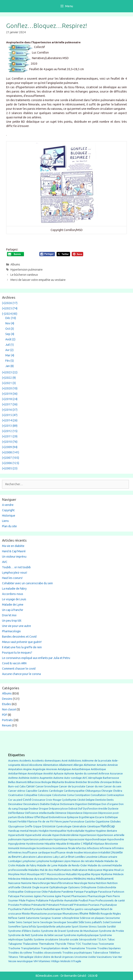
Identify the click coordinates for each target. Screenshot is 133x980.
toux (95, 944)
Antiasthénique (81, 769)
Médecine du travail (33, 879)
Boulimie (70, 782)
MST (43, 874)
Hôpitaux (99, 844)
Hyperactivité (16, 835)
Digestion (81, 804)
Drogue (44, 808)
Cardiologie (56, 791)
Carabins (43, 791)
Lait (62, 857)
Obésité (26, 887)
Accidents (25, 761)
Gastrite (90, 822)
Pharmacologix (11, 631)
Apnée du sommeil (86, 774)
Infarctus (81, 848)
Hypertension (88, 835)
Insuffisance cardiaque (36, 852)
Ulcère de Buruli (52, 957)
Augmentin (46, 778)
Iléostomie (111, 844)
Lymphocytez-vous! (15, 573)
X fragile (76, 961)
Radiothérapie (52, 909)
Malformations (63, 870)
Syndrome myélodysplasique (81, 935)
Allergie (78, 765)
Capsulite (31, 791)
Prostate (14, 905)
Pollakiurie (42, 901)
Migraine (108, 870)
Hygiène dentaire (106, 831)
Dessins (7, 699)
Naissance (14, 883)
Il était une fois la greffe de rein (22, 647)
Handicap (108, 826)
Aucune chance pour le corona (21, 674)
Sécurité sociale (69, 939)
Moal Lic (119, 870)
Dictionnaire (67, 804)
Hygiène (90, 831)
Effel (37, 817)
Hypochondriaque (96, 839)
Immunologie (28, 848)
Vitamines (44, 961)
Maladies (34, 870)
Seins (19, 922)
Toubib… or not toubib (16, 567)
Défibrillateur (16, 813)
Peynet (66, 896)
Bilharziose (34, 782)
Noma (92, 883)
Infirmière (118, 848)
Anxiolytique (35, 774)
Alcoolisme (36, 765)
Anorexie (52, 769)
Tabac (111, 939)
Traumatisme (77, 948)
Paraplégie (91, 892)
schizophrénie (70, 918)
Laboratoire (28, 857)
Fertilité (22, 822)
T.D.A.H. (102, 939)
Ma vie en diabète (13, 546)
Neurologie (81, 883)
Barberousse (111, 778)
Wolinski (65, 961)
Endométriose (58, 817)
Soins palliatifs (93, 922)
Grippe (37, 826)
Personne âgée (52, 896)
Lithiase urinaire (108, 857)
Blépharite (58, 782)
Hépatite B (62, 844)
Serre (36, 922)
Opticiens (74, 887)
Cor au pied (15, 800)
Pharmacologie (97, 896)
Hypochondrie (115, 839)
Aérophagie (95, 778)
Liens (5, 521)
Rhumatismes (71, 914)
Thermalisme (46, 944)
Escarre (100, 817)
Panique (79, 892)
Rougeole (106, 914)
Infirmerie (106, 848)
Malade (99, 861)
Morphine (14, 874)
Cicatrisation (16, 795)
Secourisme (113, 918)
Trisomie (91, 948)
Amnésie (113, 765)
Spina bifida (29, 927)
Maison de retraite (83, 861)
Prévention (81, 905)
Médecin (118, 874)
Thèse (71, 944)
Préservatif (67, 905)
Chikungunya (93, 791)
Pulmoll (27, 909)
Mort (23, 874)
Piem (109, 896)
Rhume (84, 914)
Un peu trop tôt (12, 621)
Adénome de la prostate (97, 761)
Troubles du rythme (20, 953)
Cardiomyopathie (74, 791)
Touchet (87, 944)
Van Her (117, 957)
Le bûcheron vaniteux (24, 275)
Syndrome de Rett (19, 935)
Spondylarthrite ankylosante (54, 927)
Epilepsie (73, 817)
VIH (36, 961)
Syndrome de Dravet (53, 931)
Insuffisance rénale (62, 852)
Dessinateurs (31, 804)
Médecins (80, 879)
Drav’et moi (9, 615)
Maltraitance (80, 870)
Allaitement (66, 765)
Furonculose (77, 822)
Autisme (58, 778)
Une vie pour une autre (16, 626)
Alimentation (51, 765)
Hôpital (88, 844)
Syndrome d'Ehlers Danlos (24, 931)
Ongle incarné (40, 887)
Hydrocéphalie (76, 831)
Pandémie (67, 892)
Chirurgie (107, 791)
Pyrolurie (37, 909)
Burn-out (14, 786)
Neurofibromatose (62, 883)
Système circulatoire (46, 939)
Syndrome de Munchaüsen (82, 931)
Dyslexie (113, 809)
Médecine (14, 879)
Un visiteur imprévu (14, 557)
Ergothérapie (87, 817)
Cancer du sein (112, 786)
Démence (61, 813)
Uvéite (92, 957)
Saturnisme (33, 918)
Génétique (94, 826)
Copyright (8, 510)
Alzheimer (90, 765)
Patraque (14, 896)
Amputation (15, 769)
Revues (7, 725)
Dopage (23, 809)
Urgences (68, 957)
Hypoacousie (76, 839)
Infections (93, 848)
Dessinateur (15, 804)
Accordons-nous (13, 594)
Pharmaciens (79, 896)
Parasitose (105, 892)
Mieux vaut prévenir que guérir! (22, 642)
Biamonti (22, 782)
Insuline (78, 852)
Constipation (82, 795)
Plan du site (9, 526)
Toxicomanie (106, 944)
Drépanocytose (58, 809)
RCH (63, 909)
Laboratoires (44, 857)
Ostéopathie (16, 892)
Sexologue (60, 922)
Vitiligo (55, 961)
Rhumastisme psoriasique (46, 914)
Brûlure (117, 782)
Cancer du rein (94, 786)
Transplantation (31, 948)
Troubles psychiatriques (77, 953)
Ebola (21, 817)
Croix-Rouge (53, 800)
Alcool (25, 765)
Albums (15, 264)
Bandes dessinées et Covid (19, 637)
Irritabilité (104, 852)
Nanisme (26, 883)
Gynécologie (64, 826)
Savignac (46, 918)
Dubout (73, 808)
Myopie (96, 874)
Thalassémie (30, 944)
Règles (117, 914)
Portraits (7, 720)
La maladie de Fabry (14, 589)
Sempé (28, 922)
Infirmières (15, 852)
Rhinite (26, 914)
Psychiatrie (15, 909)
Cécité (81, 800)
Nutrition (101, 883)
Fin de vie (44, 822)
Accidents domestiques (46, 760)
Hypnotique (61, 839)
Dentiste (101, 800)
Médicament (105, 879)
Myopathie (84, 874)
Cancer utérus (17, 791)
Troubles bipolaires (109, 948)
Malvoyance (95, 870)
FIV (52, 822)
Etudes (7, 704)
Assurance (116, 774)
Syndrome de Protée (111, 931)
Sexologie (46, 922)
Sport (75, 926)
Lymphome (28, 861)
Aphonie (69, 774)
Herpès (34, 831)
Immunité (14, 848)
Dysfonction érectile (95, 809)
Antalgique (64, 769)
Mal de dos (46, 870)
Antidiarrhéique (18, 774)
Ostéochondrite (107, 887)
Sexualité (72, 922)
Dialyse (55, 804)
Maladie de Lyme (13, 605)
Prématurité (39, 905)
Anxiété (48, 774)
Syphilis (28, 939)
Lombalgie (15, 861)
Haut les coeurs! (12, 578)
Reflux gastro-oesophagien (83, 909)
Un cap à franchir (13, 610)
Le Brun (69, 857)
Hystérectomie (35, 844)
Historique (9, 516)
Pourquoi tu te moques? (17, 653)
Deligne (90, 800)
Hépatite (50, 844)
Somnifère (14, 927)
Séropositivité (88, 939)
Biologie (46, 782)
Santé (22, 918)
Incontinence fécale (64, 848)
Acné (65, 761)
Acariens (13, 761)
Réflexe (13, 918)
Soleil (106, 922)
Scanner (56, 918)
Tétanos (13, 957)
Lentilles (80, 857)
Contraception (115, 795)
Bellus (12, 782)
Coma (70, 795)
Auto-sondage (73, 778)
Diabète (45, 804)
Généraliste (79, 826)
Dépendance (75, 813)
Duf (80, 808)
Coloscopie (45, 795)
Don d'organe (110, 804)
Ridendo (94, 913)
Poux (92, 900)
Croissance (38, 800)
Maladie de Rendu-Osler (73, 865)
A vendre (8, 505)
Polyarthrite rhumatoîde (63, 901)
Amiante (102, 765)
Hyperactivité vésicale (38, 835)
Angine (27, 769)
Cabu (23, 786)
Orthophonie (88, 887)
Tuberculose (100, 953)
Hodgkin (44, 831)
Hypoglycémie (17, 844)
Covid (27, 800)
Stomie (84, 927)
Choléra (118, 791)
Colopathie (31, 795)
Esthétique (111, 817)
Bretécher (81, 782)
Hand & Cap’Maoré (14, 551)
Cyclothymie (69, 800)
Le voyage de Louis (14, 599)
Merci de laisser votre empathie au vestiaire (38, 280)
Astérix (35, 778)
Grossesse (49, 826)
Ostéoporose (32, 892)
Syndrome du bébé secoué (47, 935)
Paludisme (55, 892)
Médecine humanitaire (59, 879)
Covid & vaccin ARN (14, 663)
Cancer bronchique (47, 786)
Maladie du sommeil (100, 865)
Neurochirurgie (41, 883)
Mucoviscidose (56, 874)
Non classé (9, 709)
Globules (115, 822)
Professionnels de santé (110, 901)
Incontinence (44, 848)
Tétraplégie (26, 957)
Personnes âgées (31, 896)
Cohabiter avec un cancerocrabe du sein (27, 583)
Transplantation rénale (55, 948)
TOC (78, 944)
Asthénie (24, 778)
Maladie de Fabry (26, 865)
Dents (110, 800)
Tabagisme (15, 944)
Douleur (34, 808)
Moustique (33, 874)
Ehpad (45, 817)
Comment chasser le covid (19, 669)
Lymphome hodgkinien (49, 861)
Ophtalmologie (58, 887)
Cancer (31, 786)
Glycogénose (16, 826)
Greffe (28, 826)
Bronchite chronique (100, 782)
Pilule (22, 900)
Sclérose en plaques (92, 918)
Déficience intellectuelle (40, 813)
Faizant (13, 822)
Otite (45, 892)
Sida (81, 922)
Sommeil (116, 922)
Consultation (98, 795)
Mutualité (71, 874)
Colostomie (59, 795)
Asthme (13, 778)
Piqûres (31, 901)
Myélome (107, 874)
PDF (5, 715)
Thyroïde (61, 944)
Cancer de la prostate (72, 786)
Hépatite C (76, 844)
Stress (93, 927)
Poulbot (83, 901)
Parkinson (118, 892)
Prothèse (25, 905)
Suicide (102, 926)
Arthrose (104, 774)
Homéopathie (58, 831)
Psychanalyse (109, 905)
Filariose (32, 822)
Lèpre (67, 861)
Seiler (12, 922)
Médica (91, 879)
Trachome (14, 948)
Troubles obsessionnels (47, 953)
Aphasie (59, 774)
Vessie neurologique (20, 961)
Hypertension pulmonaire (27, 270)
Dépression (90, 813)
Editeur (29, 817)
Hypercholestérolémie (65, 835)
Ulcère (38, 957)
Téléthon (114, 953)
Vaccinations (104, 957)
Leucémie (92, 857)
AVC (5, 562)
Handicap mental (18, 831)
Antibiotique (98, 769)
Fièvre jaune (62, 822)
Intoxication (91, 852)
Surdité (111, 926)
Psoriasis (94, 905)
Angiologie (39, 769)
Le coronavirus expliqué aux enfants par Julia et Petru (36, 658)
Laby (56, 857)
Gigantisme (102, 822)
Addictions (75, 761)
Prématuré (53, 905)
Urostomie (81, 957)
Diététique (94, 804)
